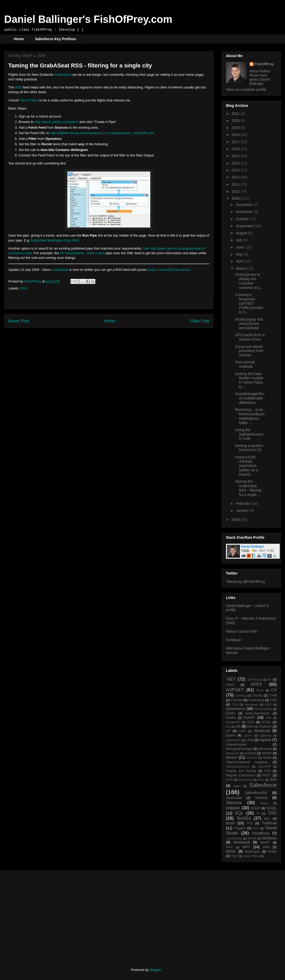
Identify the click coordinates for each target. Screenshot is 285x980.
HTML (266, 722)
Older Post (200, 321)
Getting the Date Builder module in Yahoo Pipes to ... (249, 380)
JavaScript (262, 731)
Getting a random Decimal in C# (249, 448)
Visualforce (261, 833)
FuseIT (250, 717)
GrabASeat (62, 75)
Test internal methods (245, 364)
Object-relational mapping (247, 762)
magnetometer (236, 744)
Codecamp (256, 700)
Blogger (155, 970)
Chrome (237, 700)
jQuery (231, 735)
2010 (236, 191)
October (243, 219)
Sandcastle (234, 798)
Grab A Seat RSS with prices (169, 270)
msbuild (250, 753)
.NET (231, 679)
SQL (239, 813)
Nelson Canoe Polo (242, 631)
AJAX (230, 685)
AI (270, 680)
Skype (264, 803)
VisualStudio (234, 838)
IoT (228, 731)
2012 (236, 177)
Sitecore (234, 803)
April (240, 261)
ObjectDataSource (238, 767)
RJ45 (229, 780)
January (243, 510)
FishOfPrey (264, 64)
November (245, 212)
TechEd (244, 818)
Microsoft (265, 749)
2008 (236, 520)
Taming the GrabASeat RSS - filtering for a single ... (248, 488)
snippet (233, 808)
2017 (236, 142)
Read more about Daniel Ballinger (260, 79)
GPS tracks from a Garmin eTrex (250, 337)
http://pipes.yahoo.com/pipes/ (56, 122)
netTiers (252, 758)
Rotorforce (245, 780)
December (245, 205)
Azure (260, 690)
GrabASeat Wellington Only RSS (55, 240)
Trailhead (269, 823)
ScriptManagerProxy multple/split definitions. (250, 398)
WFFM (252, 838)
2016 (236, 149)
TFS (250, 823)
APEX (257, 684)
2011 (236, 184)
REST (267, 775)
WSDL (231, 851)
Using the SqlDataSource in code (249, 434)
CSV (235, 705)
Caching (241, 695)
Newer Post (19, 321)
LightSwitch (233, 740)
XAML (272, 852)
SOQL (272, 808)
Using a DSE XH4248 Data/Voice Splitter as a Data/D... (247, 466)
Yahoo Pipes (29, 100)
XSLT (234, 856)
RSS (19, 87)
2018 (236, 135)
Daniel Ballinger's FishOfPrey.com (88, 19)
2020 (236, 121)
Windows (269, 838)
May (240, 254)
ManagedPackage (239, 749)
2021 (236, 114)
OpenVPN (264, 767)
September (245, 226)
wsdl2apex (253, 852)
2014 (236, 163)
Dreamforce (235, 709)
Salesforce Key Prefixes (56, 39)
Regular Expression (241, 775)
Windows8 (242, 842)
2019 (236, 128)
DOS (268, 705)
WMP (229, 847)
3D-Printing (254, 680)
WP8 (266, 847)
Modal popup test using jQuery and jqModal (249, 324)
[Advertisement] (51, 914)
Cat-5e (257, 695)
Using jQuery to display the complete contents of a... (249, 281)
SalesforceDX (256, 793)
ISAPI (242, 731)
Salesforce (263, 785)
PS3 (268, 771)
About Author (260, 71)
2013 (236, 170)
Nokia (267, 758)
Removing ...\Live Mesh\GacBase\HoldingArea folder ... (250, 416)
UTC (256, 828)
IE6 (228, 727)
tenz (267, 819)
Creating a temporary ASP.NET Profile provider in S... (249, 303)
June (240, 247)
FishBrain (234, 640)
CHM (273, 695)
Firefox (231, 718)
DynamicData (263, 709)
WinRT (265, 843)
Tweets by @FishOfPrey (245, 582)
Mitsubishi (232, 753)
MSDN (267, 753)
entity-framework (258, 713)
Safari (237, 786)
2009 (236, 198)
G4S (268, 718)
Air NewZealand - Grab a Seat (82, 253)
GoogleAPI (233, 722)
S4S (273, 779)
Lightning (265, 735)
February (244, 503)
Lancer (248, 735)
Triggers (240, 828)
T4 (258, 813)
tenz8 (230, 823)
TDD (272, 813)
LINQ (250, 740)
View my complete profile (246, 89)
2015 (236, 156)
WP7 (246, 847)
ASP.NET (235, 690)
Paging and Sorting (241, 771)
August (242, 233)
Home (19, 39)
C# (274, 690)
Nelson (232, 757)
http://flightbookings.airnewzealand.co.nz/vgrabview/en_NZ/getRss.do (102, 133)
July (240, 240)
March (241, 268)
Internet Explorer (259, 727)
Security (261, 798)
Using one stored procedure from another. (249, 351)
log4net (265, 740)
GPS (251, 722)
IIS (238, 726)
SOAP (256, 808)
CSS (273, 700)
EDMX (231, 713)
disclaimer (251, 705)
